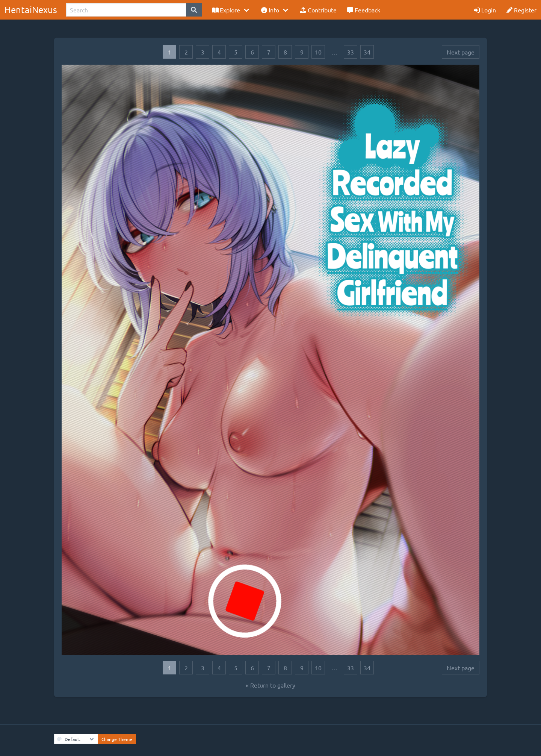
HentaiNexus (31, 10)
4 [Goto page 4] (219, 52)
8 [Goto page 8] (285, 52)
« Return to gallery (270, 685)
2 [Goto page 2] (186, 52)
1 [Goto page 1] (170, 52)
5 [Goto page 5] (236, 52)
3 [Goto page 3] (203, 52)
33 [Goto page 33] (351, 52)
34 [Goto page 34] (367, 52)
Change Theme (117, 739)
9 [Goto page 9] (302, 52)
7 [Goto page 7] (269, 52)
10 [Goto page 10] (318, 52)
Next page (461, 52)
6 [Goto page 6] (252, 52)
